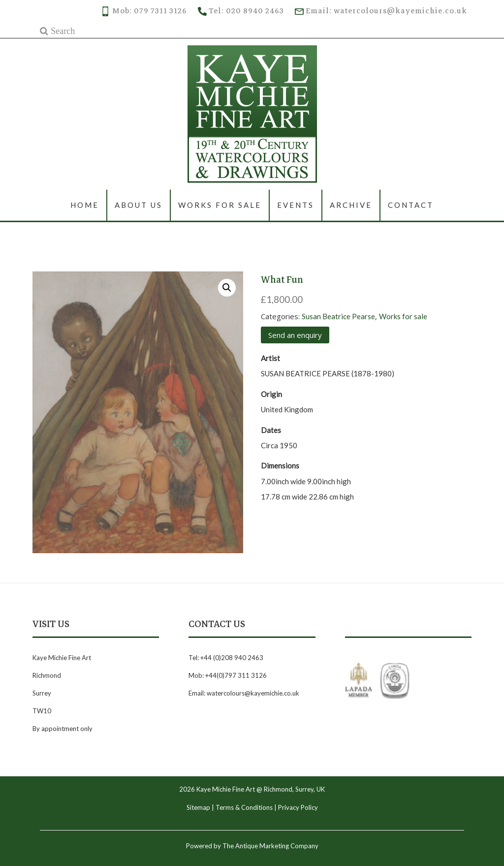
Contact (411, 205)
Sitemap (198, 807)
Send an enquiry (295, 335)
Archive (351, 205)
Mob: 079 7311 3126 (144, 11)
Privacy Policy (298, 807)
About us (139, 205)
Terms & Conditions (244, 807)
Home (85, 205)
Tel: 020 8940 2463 (241, 11)
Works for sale (220, 205)
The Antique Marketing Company (270, 846)
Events (296, 205)
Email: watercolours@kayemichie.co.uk (381, 11)
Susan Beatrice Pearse (338, 316)
